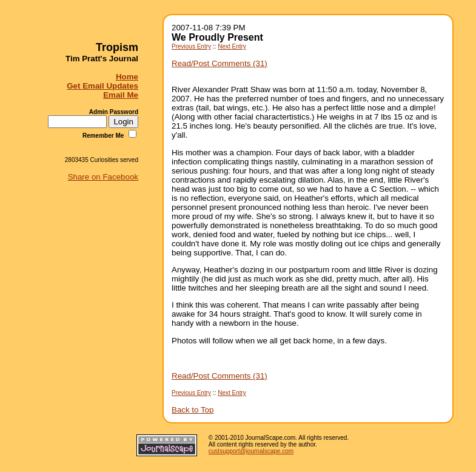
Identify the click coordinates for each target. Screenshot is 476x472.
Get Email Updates (102, 86)
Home (127, 77)
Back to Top (193, 410)
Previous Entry (191, 46)
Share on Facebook (103, 177)
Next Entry (232, 46)
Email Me (121, 95)
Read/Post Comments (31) (220, 63)
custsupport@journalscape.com (251, 451)
